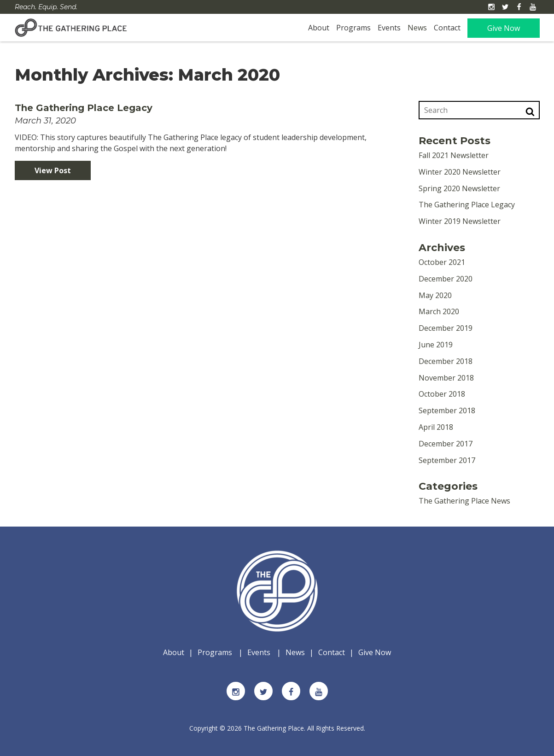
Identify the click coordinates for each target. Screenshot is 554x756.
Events (389, 28)
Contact (447, 28)
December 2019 (446, 328)
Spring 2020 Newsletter (459, 188)
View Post (53, 170)
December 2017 (446, 444)
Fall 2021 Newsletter (454, 155)
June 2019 (436, 345)
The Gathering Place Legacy (84, 108)
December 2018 (446, 361)
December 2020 (446, 279)
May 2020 (435, 295)
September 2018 (447, 410)
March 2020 (439, 311)
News (417, 28)
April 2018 (436, 427)
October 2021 (442, 262)
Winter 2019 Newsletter (460, 221)
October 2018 (442, 394)
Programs (353, 28)
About (319, 28)
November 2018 (446, 378)
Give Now (504, 28)
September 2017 (447, 460)
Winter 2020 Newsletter (460, 172)
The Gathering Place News (464, 501)
